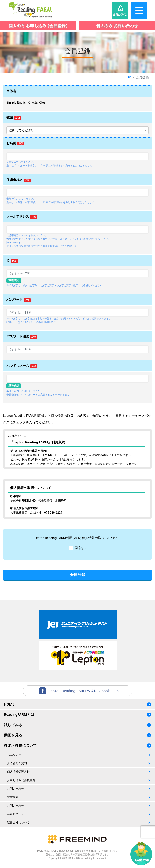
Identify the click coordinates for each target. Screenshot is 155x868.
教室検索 (13, 797)
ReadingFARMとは (19, 715)
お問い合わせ (16, 789)
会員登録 (77, 575)
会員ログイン (16, 814)
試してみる (13, 725)
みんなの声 (14, 755)
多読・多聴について (20, 745)
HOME (9, 704)
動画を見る (13, 735)
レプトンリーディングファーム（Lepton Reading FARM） (30, 10)
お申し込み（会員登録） (23, 780)
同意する (81, 548)
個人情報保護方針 (18, 772)
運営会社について (18, 822)
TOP (128, 77)
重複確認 (14, 280)
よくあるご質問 (17, 763)
